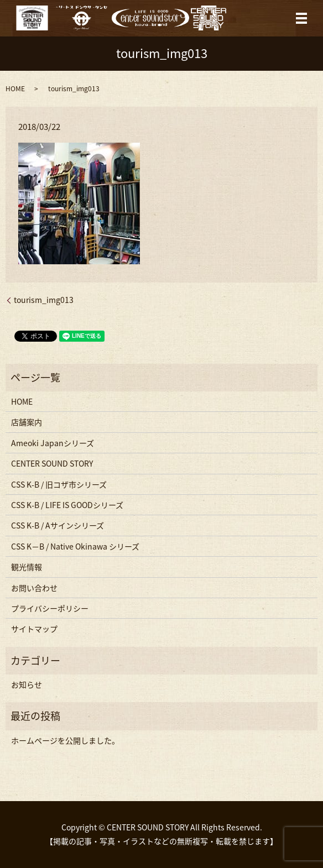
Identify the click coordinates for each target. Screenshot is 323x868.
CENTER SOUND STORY (52, 463)
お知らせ (27, 684)
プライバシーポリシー (50, 608)
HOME (15, 88)
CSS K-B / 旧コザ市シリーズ (59, 484)
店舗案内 (27, 422)
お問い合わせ (34, 588)
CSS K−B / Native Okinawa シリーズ (75, 546)
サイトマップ (34, 629)
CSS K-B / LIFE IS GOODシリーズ (67, 505)
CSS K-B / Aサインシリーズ (58, 525)
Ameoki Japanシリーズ (53, 443)
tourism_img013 (44, 300)
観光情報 (27, 567)
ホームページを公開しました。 (65, 740)
